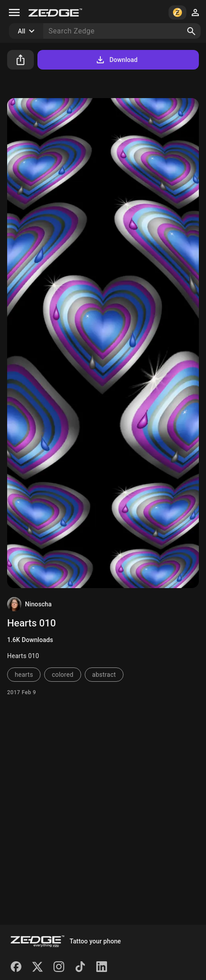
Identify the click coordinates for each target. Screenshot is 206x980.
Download (116, 60)
